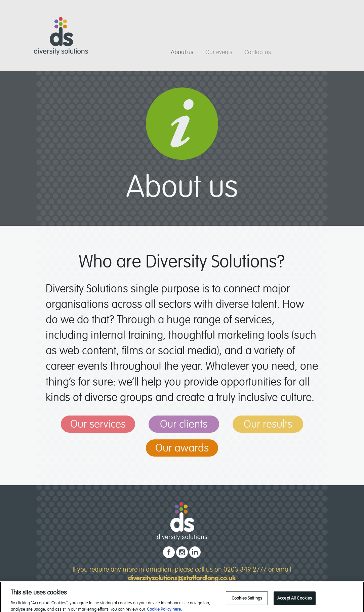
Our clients (184, 424)
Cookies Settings (247, 600)
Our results (268, 424)
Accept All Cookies (295, 600)
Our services (98, 424)
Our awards (182, 448)
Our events (219, 52)
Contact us (258, 52)
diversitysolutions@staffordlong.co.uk (182, 578)
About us (182, 52)
